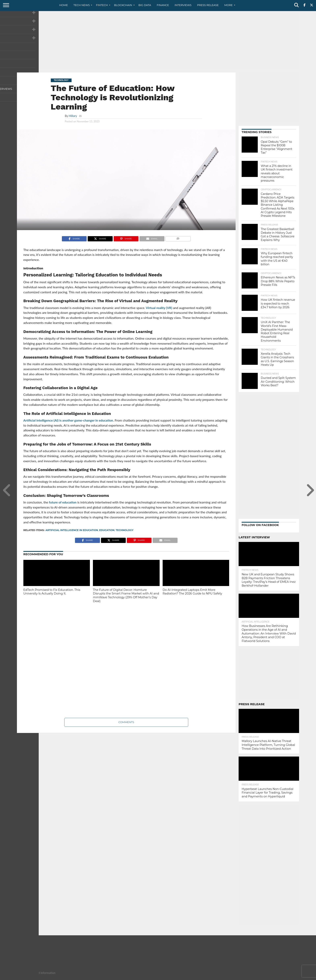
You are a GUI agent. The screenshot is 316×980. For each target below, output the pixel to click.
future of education (62, 502)
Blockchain (123, 5)
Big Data (145, 5)
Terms (278, 977)
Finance (163, 5)
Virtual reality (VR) (159, 308)
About (237, 977)
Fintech (102, 5)
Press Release (208, 5)
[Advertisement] (158, 41)
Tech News (82, 5)
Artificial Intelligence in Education (72, 530)
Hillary (73, 116)
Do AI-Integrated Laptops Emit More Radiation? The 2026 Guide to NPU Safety (192, 592)
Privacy (265, 977)
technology (125, 530)
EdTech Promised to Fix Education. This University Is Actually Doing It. (52, 592)
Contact (251, 977)
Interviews (183, 5)
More (228, 5)
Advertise (293, 977)
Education (107, 530)
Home (64, 5)
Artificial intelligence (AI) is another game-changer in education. (69, 420)
